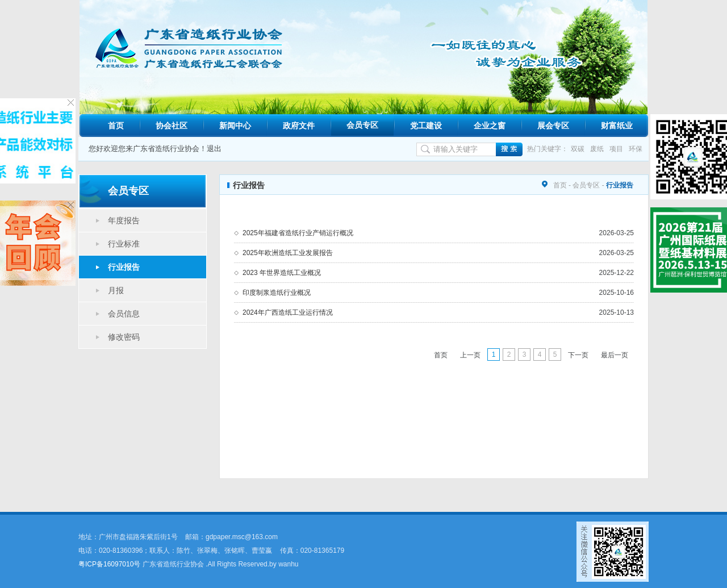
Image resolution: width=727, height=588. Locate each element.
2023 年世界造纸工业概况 (282, 273)
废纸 (597, 149)
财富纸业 (617, 126)
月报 (116, 290)
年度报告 (124, 220)
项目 (616, 149)
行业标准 (124, 244)
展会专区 (553, 126)
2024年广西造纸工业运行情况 (288, 312)
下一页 (578, 355)
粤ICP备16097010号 (109, 564)
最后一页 (615, 355)
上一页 (470, 355)
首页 (116, 126)
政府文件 (299, 126)
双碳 (578, 149)
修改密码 (124, 337)
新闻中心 (235, 126)
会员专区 (362, 125)
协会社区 (172, 126)
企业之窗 (490, 126)
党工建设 (426, 126)
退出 (214, 149)
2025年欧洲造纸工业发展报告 (288, 253)
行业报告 (124, 267)
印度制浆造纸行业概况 (277, 293)
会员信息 (124, 314)
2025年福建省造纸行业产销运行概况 (298, 233)
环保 (636, 149)
